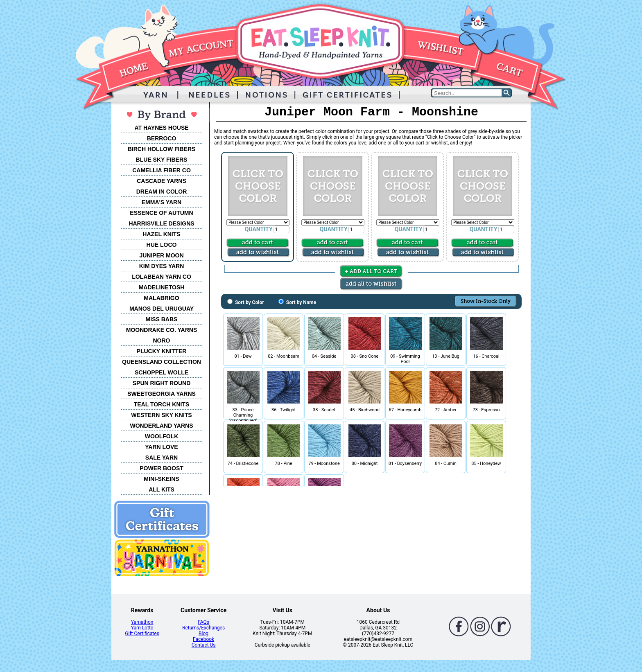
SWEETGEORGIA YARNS (162, 394)
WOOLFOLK (162, 436)
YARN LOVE (161, 447)
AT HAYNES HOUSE (161, 128)
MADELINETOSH (162, 287)
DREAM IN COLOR (162, 192)
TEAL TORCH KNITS (162, 404)
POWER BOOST (162, 468)
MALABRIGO (161, 298)
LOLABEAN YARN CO (162, 277)
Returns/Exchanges (203, 628)
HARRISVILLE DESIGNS (161, 223)
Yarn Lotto (142, 628)
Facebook (203, 639)
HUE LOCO (162, 245)
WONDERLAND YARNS (161, 426)
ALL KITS (162, 489)
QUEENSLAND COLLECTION (162, 362)
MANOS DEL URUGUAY (162, 309)
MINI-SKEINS (161, 479)
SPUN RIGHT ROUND (162, 383)
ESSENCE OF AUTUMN (161, 213)
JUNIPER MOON (161, 255)
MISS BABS (162, 319)
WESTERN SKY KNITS (161, 415)
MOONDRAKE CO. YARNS (162, 330)
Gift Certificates (142, 634)
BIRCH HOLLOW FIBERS (162, 149)
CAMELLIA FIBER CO (162, 170)
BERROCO (162, 138)
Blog (203, 634)
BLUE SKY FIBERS (162, 160)
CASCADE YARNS (162, 181)
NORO (162, 341)
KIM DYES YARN (162, 266)
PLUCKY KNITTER (162, 351)
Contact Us (204, 645)
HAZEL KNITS (161, 234)
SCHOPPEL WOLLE (162, 372)
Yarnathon (142, 622)
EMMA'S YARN (162, 202)
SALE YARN (162, 458)
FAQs (203, 622)
